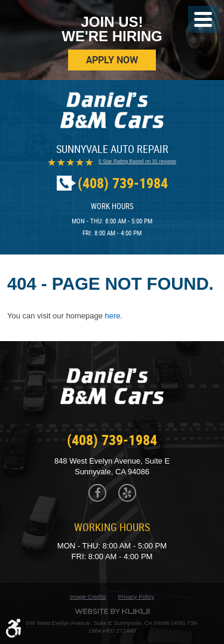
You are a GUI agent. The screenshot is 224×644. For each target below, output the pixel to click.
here (113, 316)
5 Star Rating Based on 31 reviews (137, 161)
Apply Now (112, 60)
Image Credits (88, 597)
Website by (112, 611)
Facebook (97, 493)
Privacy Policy (136, 597)
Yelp (127, 493)
